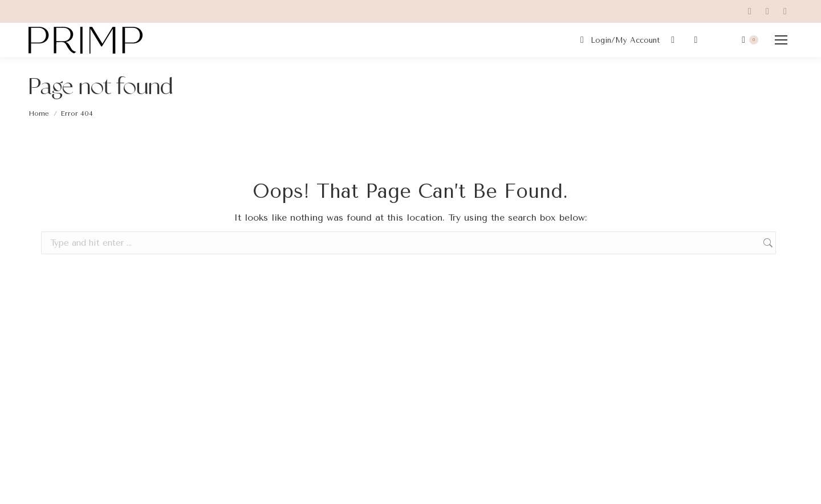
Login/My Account (618, 40)
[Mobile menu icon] (781, 40)
